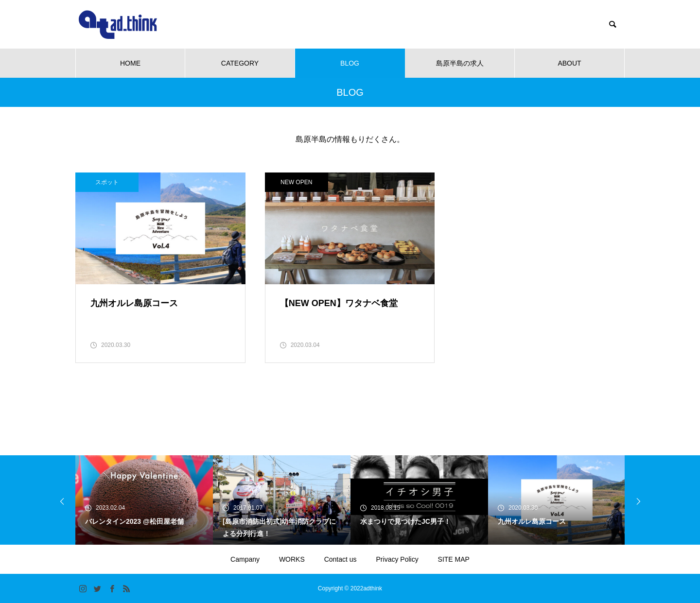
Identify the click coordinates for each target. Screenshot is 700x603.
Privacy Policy (397, 559)
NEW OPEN (296, 182)
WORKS (292, 559)
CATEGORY (240, 63)
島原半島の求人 (460, 63)
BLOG (350, 63)
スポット (107, 182)
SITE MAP (454, 559)
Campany (245, 559)
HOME (130, 63)
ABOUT (569, 63)
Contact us (341, 559)
